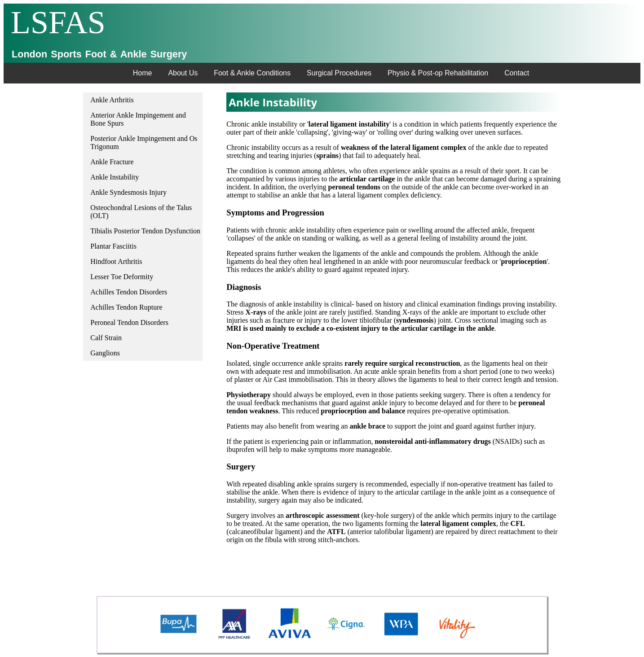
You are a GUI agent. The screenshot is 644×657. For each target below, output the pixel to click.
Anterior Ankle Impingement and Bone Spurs (138, 119)
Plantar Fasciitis (113, 246)
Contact (517, 73)
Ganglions (105, 353)
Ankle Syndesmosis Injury (128, 192)
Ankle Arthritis (112, 100)
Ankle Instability (115, 177)
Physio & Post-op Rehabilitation (438, 73)
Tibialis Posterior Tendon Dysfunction (145, 231)
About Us (183, 73)
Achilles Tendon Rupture (126, 307)
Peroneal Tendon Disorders (129, 322)
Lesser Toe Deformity (122, 277)
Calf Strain (106, 338)
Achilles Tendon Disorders (129, 292)
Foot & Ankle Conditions (252, 73)
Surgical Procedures (339, 73)
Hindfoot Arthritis (116, 261)
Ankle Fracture (112, 162)
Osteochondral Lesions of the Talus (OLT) (141, 212)
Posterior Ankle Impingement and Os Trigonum (144, 142)
